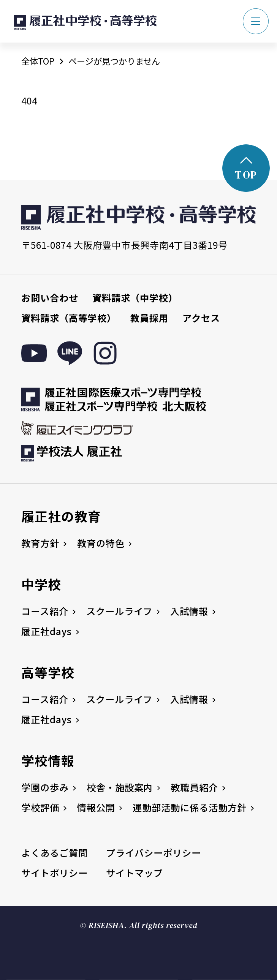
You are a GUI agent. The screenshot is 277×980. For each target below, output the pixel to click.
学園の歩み (45, 787)
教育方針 (40, 543)
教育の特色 (101, 543)
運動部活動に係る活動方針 (190, 807)
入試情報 (189, 611)
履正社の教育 (61, 516)
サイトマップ (135, 873)
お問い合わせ (50, 298)
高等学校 (48, 672)
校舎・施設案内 (120, 787)
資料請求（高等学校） (69, 318)
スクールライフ (120, 611)
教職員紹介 (194, 787)
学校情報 (48, 760)
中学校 (41, 584)
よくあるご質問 (55, 853)
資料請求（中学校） (135, 298)
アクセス (201, 318)
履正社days (47, 631)
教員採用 (149, 318)
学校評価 (40, 807)
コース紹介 (45, 611)
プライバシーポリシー (154, 853)
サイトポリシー (55, 873)
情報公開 (96, 807)
